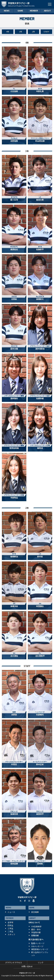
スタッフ (11, 934)
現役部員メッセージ (40, 949)
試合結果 (35, 912)
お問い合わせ (27, 966)
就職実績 (35, 935)
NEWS (7, 11)
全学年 (10, 922)
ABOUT (47, 11)
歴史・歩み (36, 929)
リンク (41, 963)
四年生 (10, 925)
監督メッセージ (38, 943)
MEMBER (34, 11)
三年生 (10, 928)
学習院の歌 (36, 932)
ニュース (11, 912)
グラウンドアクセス (14, 963)
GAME (20, 11)
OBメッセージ (37, 946)
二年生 (10, 931)
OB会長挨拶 (36, 926)
